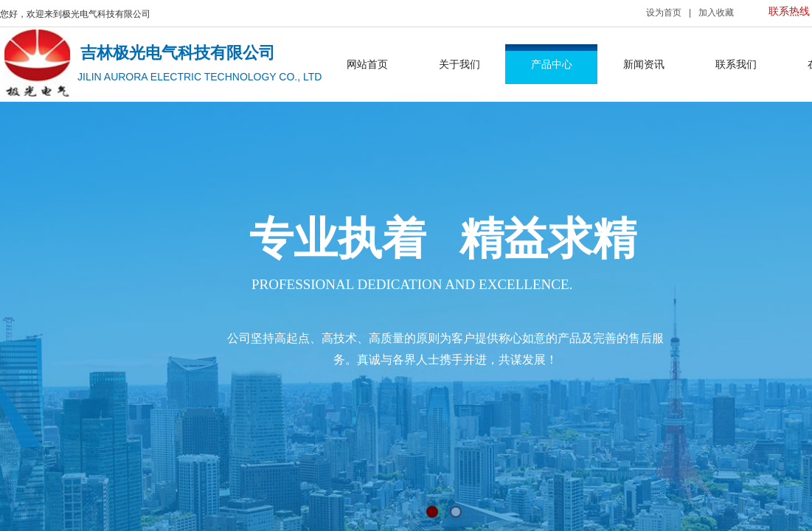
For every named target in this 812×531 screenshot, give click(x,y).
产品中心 (552, 64)
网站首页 (367, 64)
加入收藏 (716, 13)
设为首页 (664, 13)
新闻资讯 (644, 64)
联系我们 (736, 64)
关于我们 (459, 64)
